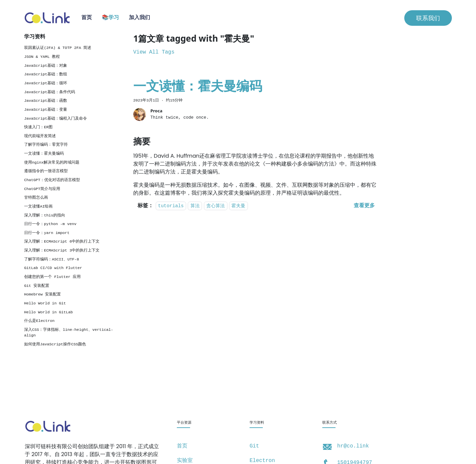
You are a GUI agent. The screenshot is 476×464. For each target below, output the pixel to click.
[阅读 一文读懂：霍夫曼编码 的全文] (364, 206)
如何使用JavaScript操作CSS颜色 (55, 344)
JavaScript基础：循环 (46, 83)
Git (254, 446)
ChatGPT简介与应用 (42, 189)
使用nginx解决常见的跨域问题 (52, 163)
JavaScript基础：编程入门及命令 (56, 119)
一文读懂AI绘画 (38, 207)
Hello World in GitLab (48, 312)
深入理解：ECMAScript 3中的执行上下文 (62, 251)
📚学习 (110, 18)
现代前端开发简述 (40, 136)
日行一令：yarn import (47, 233)
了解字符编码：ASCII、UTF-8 (52, 259)
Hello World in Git (45, 303)
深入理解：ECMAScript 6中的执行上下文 (62, 242)
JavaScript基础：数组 (46, 74)
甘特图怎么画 (36, 198)
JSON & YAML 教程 (42, 57)
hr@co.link (353, 446)
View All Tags (154, 52)
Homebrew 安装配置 (42, 294)
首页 (87, 18)
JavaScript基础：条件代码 (50, 92)
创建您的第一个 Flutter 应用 (52, 277)
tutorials (171, 206)
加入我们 (139, 18)
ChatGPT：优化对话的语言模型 (52, 180)
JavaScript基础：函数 (46, 101)
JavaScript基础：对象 (46, 66)
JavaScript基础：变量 (46, 110)
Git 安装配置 (37, 286)
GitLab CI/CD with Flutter (53, 268)
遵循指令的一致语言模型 (46, 171)
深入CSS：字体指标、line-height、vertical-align (69, 333)
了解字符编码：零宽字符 (46, 145)
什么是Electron (39, 321)
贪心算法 (216, 206)
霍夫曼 (238, 206)
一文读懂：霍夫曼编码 (44, 154)
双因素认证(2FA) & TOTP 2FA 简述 (58, 48)
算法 (195, 206)
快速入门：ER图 (38, 127)
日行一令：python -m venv (50, 224)
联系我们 (428, 18)
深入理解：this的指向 (45, 215)
